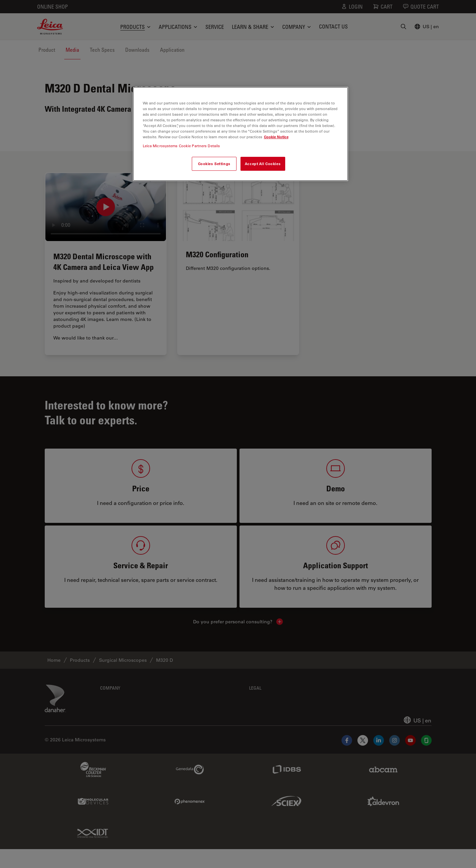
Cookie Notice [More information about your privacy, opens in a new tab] (276, 137)
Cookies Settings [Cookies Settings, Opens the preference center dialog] (214, 164)
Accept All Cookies (263, 164)
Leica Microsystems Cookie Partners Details (182, 146)
